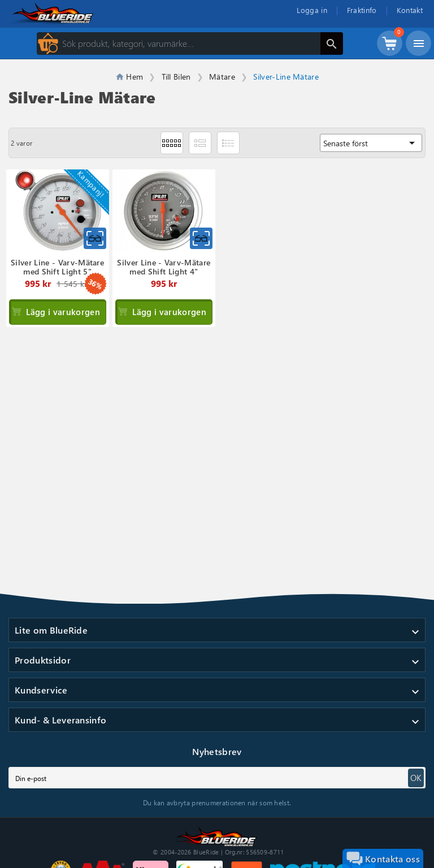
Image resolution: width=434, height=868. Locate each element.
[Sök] (190, 43)
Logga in (312, 10)
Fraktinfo (362, 10)
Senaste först (371, 143)
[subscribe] (217, 778)
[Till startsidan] (217, 835)
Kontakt (410, 10)
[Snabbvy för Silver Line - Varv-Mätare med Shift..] (95, 238)
